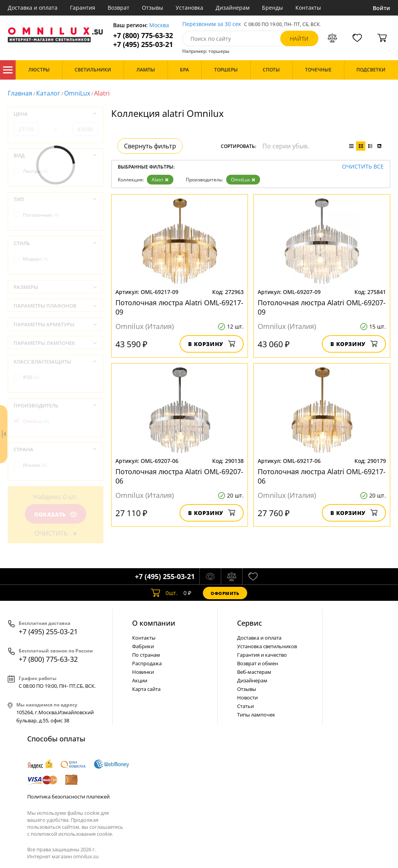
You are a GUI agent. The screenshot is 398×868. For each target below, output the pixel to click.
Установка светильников (267, 646)
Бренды (272, 8)
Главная (20, 93)
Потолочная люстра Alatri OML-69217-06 (322, 476)
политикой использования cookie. (72, 834)
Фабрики (143, 646)
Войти (381, 8)
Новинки (143, 672)
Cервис (250, 623)
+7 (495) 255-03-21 (143, 44)
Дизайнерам (233, 8)
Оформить (225, 593)
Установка (189, 8)
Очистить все (363, 167)
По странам (146, 655)
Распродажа (147, 663)
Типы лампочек (256, 715)
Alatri (160, 180)
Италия (35, 465)
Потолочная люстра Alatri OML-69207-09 (322, 307)
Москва (159, 25)
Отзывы (153, 8)
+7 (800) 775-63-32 (143, 36)
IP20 (31, 377)
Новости (247, 698)
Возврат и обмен (257, 663)
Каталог (8, 70)
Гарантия (83, 8)
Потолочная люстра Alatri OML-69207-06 (179, 476)
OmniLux (77, 93)
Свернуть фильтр (150, 146)
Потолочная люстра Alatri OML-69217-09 (179, 307)
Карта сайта (146, 689)
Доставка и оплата (33, 8)
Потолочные (41, 215)
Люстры (35, 171)
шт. (164, 593)
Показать (56, 514)
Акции (140, 680)
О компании (154, 623)
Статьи (245, 706)
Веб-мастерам (254, 672)
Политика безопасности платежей (68, 797)
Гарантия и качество (262, 655)
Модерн (36, 259)
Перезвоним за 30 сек (212, 24)
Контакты (308, 8)
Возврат (119, 8)
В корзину (212, 344)
